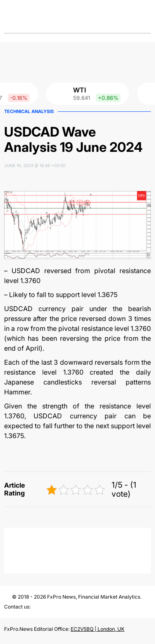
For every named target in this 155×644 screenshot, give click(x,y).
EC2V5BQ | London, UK (98, 629)
